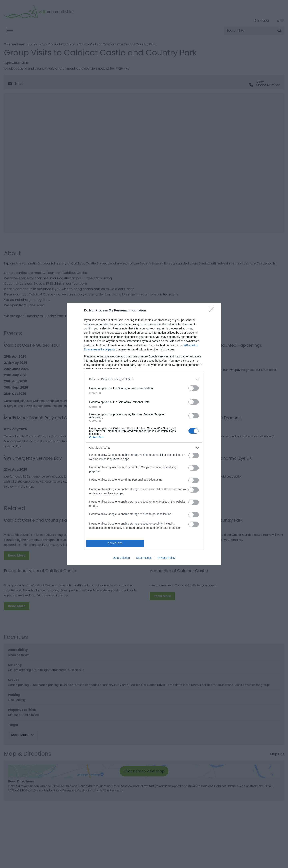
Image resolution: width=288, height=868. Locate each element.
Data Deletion (121, 558)
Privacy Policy (166, 558)
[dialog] (144, 434)
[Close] (213, 311)
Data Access (144, 558)
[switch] (194, 388)
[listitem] (144, 379)
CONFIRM (115, 543)
